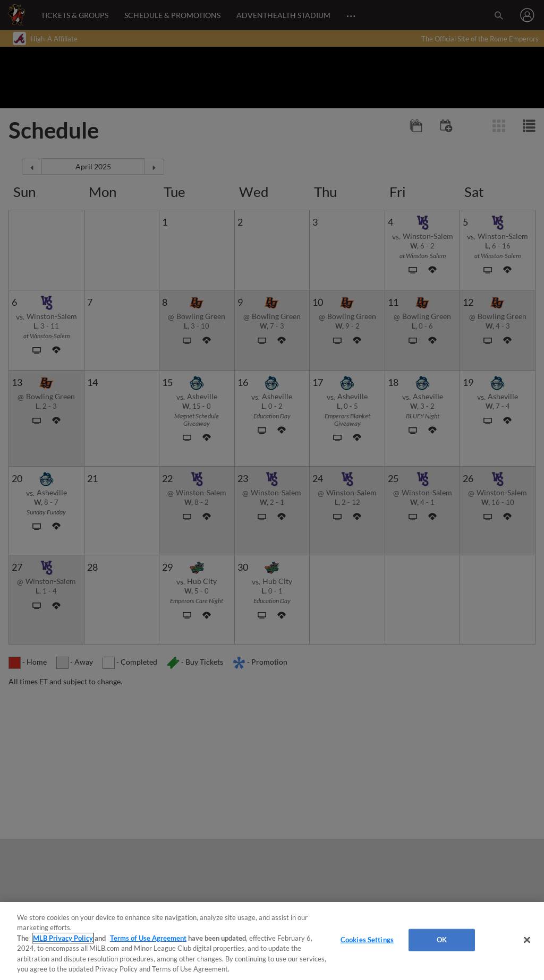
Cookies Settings (367, 940)
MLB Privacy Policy (63, 938)
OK (442, 940)
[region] (272, 941)
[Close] (527, 940)
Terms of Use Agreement (148, 938)
